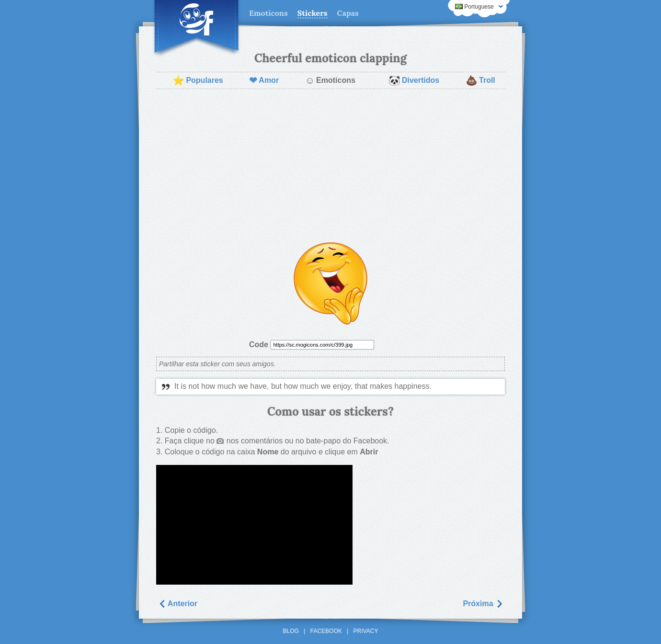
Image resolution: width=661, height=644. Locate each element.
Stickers (313, 13)
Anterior (178, 604)
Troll (480, 80)
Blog (291, 631)
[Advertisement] (330, 166)
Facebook (326, 631)
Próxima (483, 604)
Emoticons (268, 13)
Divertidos (414, 80)
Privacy (366, 631)
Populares (198, 80)
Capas (348, 13)
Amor (264, 80)
